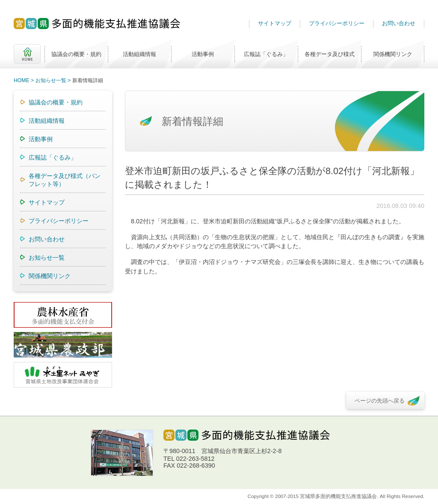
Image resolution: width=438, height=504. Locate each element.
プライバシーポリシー (337, 23)
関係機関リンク (393, 54)
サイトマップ (275, 23)
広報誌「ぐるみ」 (266, 54)
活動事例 (203, 54)
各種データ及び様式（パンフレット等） (65, 180)
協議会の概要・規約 (76, 54)
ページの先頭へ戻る (380, 401)
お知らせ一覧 (51, 80)
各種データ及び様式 (330, 54)
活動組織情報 (139, 54)
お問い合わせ (399, 23)
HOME (27, 54)
